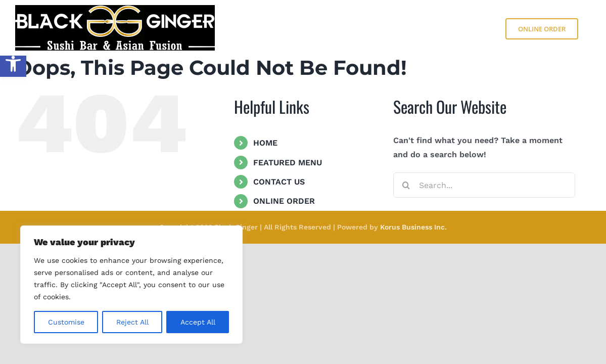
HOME (265, 143)
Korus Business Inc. (413, 227)
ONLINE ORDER (284, 201)
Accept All (198, 322)
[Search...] (484, 185)
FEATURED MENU (288, 163)
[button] (13, 64)
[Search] (406, 185)
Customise (66, 322)
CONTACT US (279, 182)
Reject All (132, 322)
